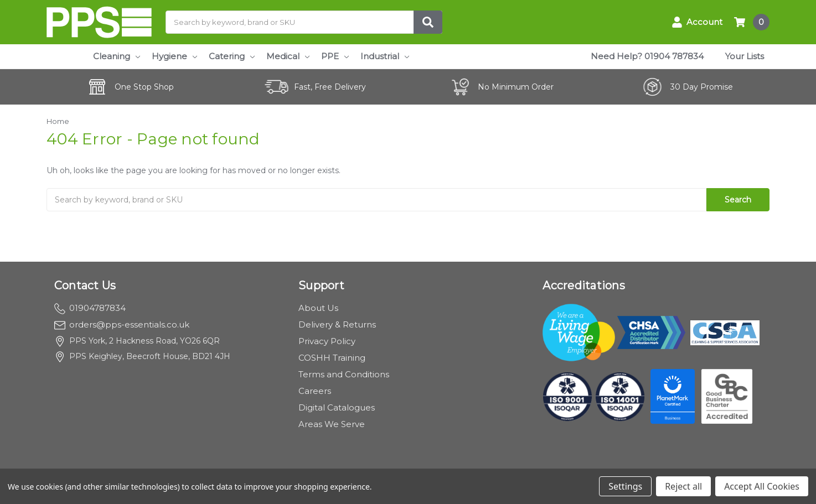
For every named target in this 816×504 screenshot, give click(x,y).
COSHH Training (332, 358)
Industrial (385, 56)
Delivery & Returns (337, 324)
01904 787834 (674, 56)
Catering (232, 56)
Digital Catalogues (337, 407)
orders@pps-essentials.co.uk (122, 324)
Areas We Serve (332, 424)
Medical (288, 56)
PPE (335, 56)
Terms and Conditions (344, 374)
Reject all (683, 486)
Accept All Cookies (762, 486)
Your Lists (745, 56)
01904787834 (90, 308)
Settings (625, 486)
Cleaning (117, 56)
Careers (315, 391)
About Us (318, 308)
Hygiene (174, 56)
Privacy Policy (327, 341)
